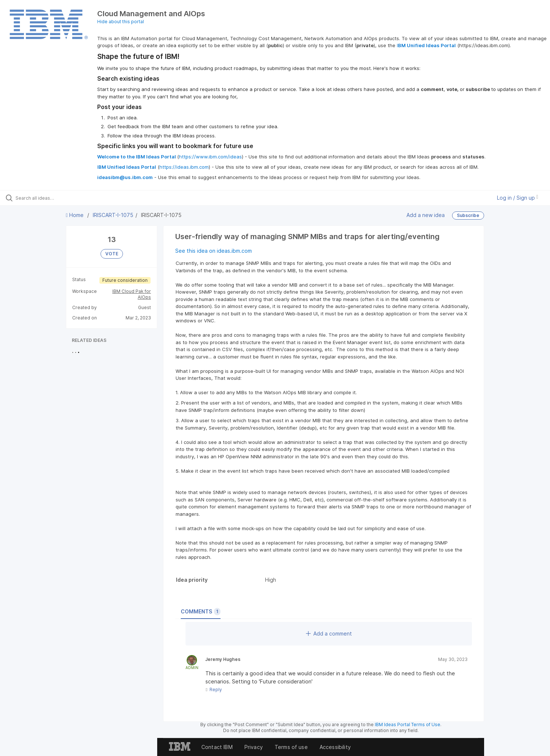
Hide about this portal (121, 22)
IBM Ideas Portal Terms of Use (408, 724)
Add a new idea (426, 215)
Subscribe (468, 215)
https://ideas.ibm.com (184, 167)
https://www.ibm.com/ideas (210, 157)
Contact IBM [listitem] (217, 747)
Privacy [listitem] (254, 747)
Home (75, 215)
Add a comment (329, 633)
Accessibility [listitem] (335, 747)
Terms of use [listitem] (291, 747)
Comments (201, 612)
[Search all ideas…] (64, 198)
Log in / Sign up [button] (518, 198)
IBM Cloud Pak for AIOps (132, 294)
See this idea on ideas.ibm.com (214, 251)
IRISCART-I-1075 (113, 215)
